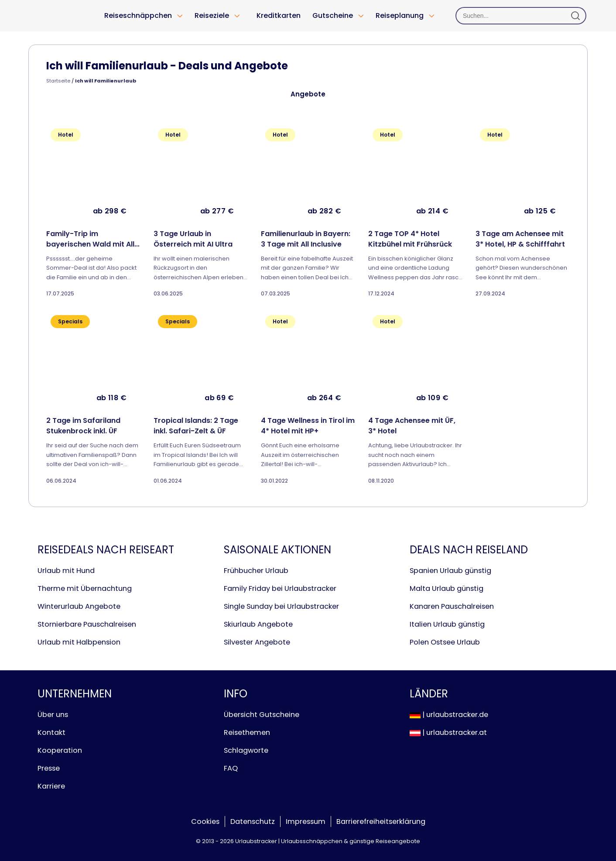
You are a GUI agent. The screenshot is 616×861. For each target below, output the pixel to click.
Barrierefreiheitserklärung (381, 822)
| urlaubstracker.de (449, 715)
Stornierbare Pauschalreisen (87, 624)
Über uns (53, 715)
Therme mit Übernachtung (85, 588)
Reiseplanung (400, 15)
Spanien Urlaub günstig (450, 571)
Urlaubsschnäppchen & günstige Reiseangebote (351, 841)
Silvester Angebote (257, 642)
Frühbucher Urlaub (256, 571)
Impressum (306, 822)
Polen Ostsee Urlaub (445, 642)
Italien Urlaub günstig (447, 624)
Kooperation (60, 750)
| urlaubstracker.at (448, 732)
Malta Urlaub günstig (447, 588)
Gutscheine (333, 15)
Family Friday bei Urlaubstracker (280, 588)
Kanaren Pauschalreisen (452, 606)
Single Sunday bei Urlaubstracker (281, 606)
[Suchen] (521, 16)
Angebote (308, 94)
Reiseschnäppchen (138, 15)
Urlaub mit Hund (66, 571)
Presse (49, 768)
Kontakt (51, 732)
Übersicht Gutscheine (262, 715)
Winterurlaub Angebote (79, 606)
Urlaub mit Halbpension (79, 642)
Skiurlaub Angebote (258, 624)
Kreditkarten (279, 15)
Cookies (205, 822)
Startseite (58, 81)
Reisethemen (247, 732)
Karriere (51, 786)
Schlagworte (246, 750)
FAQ (231, 768)
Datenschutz (253, 822)
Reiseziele (212, 15)
